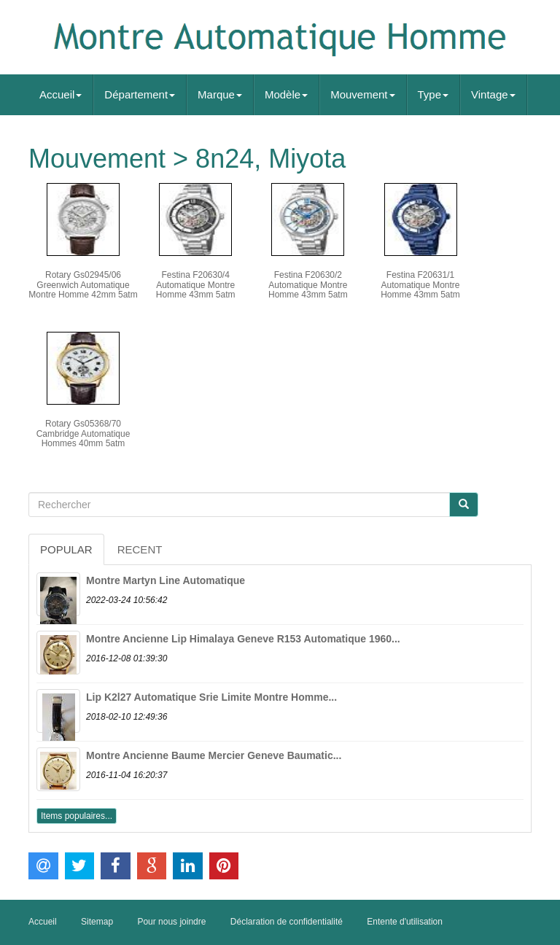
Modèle (286, 94)
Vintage (493, 94)
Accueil (61, 94)
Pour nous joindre (171, 922)
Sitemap (97, 922)
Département (140, 94)
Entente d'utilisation (405, 922)
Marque (220, 94)
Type (433, 94)
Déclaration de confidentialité (287, 922)
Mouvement (362, 94)
